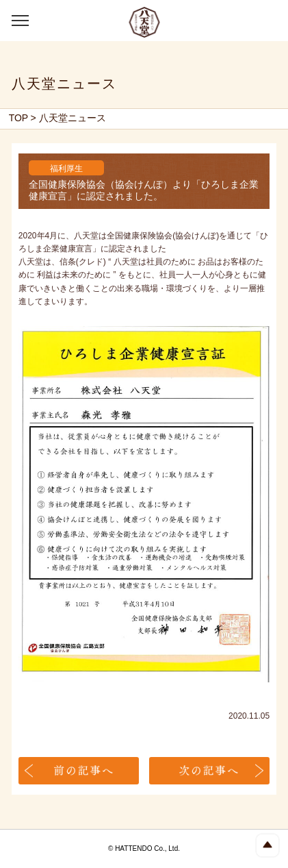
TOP (19, 118)
